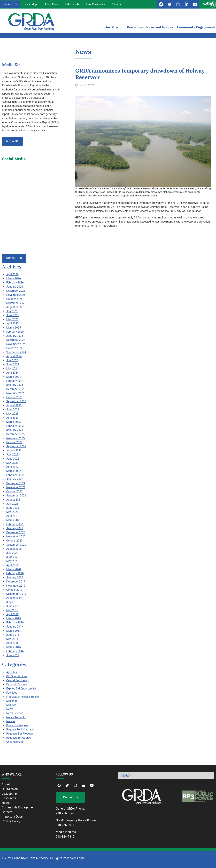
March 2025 (14, 328)
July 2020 (12, 553)
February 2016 (15, 651)
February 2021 (15, 524)
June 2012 (13, 655)
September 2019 (16, 594)
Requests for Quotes (18, 738)
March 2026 (14, 278)
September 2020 (16, 545)
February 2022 (15, 475)
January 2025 (15, 336)
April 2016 (12, 643)
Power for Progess (17, 725)
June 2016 (13, 635)
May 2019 (12, 610)
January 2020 (15, 577)
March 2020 (14, 569)
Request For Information (21, 730)
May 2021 (12, 512)
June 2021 (13, 508)
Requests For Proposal (20, 734)
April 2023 (12, 418)
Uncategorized (15, 742)
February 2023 (15, 426)
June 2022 (13, 459)
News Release (15, 713)
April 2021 (12, 516)
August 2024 (14, 356)
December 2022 (16, 434)
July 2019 (12, 602)
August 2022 (14, 450)
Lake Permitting (95, 4)
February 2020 (15, 573)
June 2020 (13, 557)
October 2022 (14, 442)
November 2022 (16, 438)
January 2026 (15, 287)
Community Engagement (196, 27)
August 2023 (14, 405)
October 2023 (14, 397)
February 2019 (15, 622)
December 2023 (16, 389)
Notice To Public (16, 717)
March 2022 (14, 471)
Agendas (12, 672)
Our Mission (114, 27)
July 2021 (12, 504)
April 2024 (12, 373)
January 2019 (15, 627)
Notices (11, 721)
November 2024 (16, 344)
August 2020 (14, 549)
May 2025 (12, 319)
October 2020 (14, 541)
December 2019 (16, 582)
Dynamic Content (17, 684)
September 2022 (16, 446)
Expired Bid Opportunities (21, 689)
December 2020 (16, 532)
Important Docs (12, 817)
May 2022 (12, 463)
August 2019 (14, 598)
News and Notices (160, 27)
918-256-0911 (65, 825)
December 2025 (16, 291)
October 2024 (14, 348)
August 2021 (14, 500)
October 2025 (14, 299)
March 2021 (14, 520)
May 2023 (12, 414)
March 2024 (14, 377)
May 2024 (12, 369)
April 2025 (12, 323)
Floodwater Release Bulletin (23, 697)
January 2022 (15, 479)
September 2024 (16, 352)
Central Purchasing (18, 680)
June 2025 (13, 315)
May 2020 (12, 561)
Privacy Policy (11, 821)
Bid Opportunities (17, 676)
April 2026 (12, 274)
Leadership (30, 4)
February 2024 (15, 381)
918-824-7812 (65, 837)
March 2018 (14, 631)
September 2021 (16, 496)
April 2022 (12, 467)
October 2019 (14, 590)
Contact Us (10, 4)
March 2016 (14, 647)
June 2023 (13, 410)
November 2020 (16, 536)
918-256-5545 (65, 813)
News (10, 709)
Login (81, 858)
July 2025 (12, 311)
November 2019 (16, 586)
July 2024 (12, 360)
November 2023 (16, 393)
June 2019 (13, 606)
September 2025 (16, 303)
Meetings (12, 701)
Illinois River (51, 4)
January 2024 (15, 385)
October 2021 (14, 491)
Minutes (11, 705)
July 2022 (12, 455)
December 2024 (16, 340)
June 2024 (13, 364)
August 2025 (14, 307)
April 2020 (12, 565)
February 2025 (15, 332)
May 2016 (12, 639)
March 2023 (14, 422)
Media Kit (12, 141)
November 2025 (16, 295)
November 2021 (16, 487)
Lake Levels (72, 4)
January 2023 (15, 430)
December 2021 (16, 483)
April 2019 (12, 614)
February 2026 (15, 283)
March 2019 (14, 618)
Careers (116, 4)
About (6, 784)
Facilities (12, 693)
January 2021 (15, 528)
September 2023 (16, 401)
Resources (135, 27)
